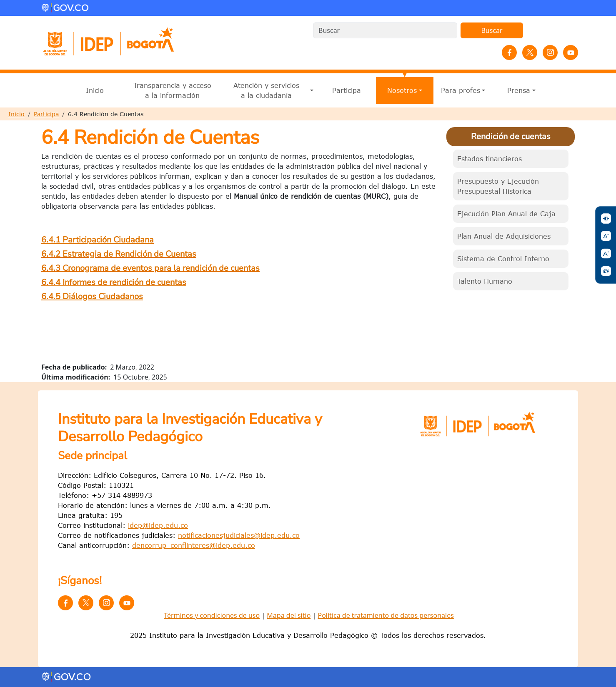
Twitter (530, 52)
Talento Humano (485, 281)
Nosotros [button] (402, 90)
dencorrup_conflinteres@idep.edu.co (194, 545)
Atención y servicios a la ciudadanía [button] (266, 90)
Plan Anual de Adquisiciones (504, 236)
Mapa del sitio (289, 615)
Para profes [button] (461, 90)
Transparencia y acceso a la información (172, 90)
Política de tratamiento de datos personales (386, 615)
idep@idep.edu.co (158, 525)
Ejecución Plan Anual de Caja (506, 214)
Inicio (95, 90)
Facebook (509, 52)
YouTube (571, 52)
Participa (347, 90)
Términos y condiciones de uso (212, 615)
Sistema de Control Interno (503, 259)
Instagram (550, 52)
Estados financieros (490, 159)
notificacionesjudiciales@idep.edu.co (239, 535)
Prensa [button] (519, 90)
